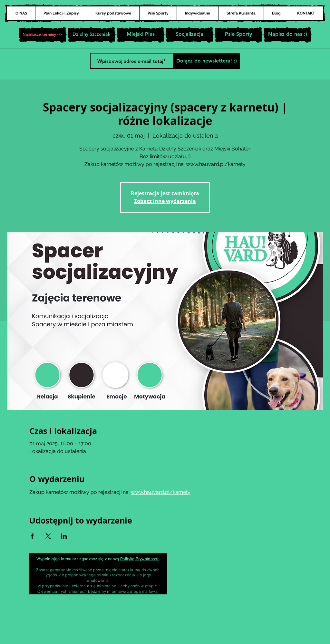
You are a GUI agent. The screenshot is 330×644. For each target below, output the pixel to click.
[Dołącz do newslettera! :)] (206, 61)
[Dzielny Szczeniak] (92, 35)
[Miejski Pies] (141, 35)
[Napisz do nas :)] (287, 35)
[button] (43, 35)
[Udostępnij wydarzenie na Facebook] (32, 536)
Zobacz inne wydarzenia (165, 201)
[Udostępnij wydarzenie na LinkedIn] (64, 536)
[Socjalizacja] (189, 35)
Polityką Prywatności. (140, 559)
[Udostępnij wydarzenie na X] (48, 536)
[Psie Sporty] (238, 35)
